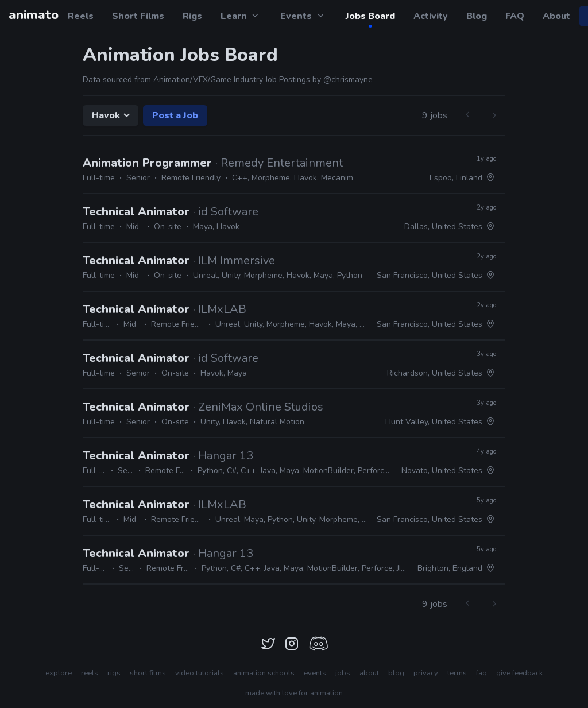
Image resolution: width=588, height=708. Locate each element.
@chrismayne (348, 80)
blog (396, 673)
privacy (426, 673)
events (315, 673)
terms (457, 673)
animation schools (264, 673)
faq (481, 673)
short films (148, 673)
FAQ (515, 16)
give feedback (519, 673)
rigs (114, 673)
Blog (477, 16)
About (556, 16)
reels (90, 673)
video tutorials (200, 673)
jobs (343, 673)
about (369, 673)
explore (59, 673)
